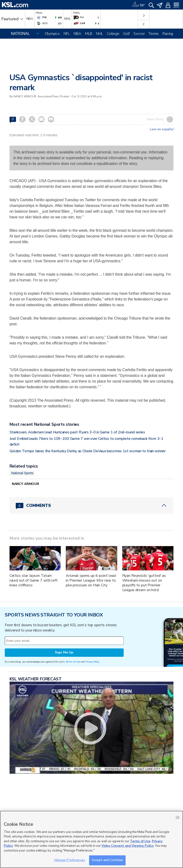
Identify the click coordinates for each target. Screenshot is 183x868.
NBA (77, 34)
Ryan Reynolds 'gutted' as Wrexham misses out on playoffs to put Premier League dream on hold (144, 583)
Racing (168, 34)
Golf (126, 34)
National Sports (22, 473)
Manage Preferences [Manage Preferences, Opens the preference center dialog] (70, 860)
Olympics (52, 34)
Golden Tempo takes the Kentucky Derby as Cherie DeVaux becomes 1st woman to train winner (88, 451)
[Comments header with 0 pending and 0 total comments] (92, 505)
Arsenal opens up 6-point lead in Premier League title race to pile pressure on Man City (91, 580)
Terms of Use (73, 662)
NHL (99, 34)
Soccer (139, 34)
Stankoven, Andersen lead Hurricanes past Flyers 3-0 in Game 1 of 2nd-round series (77, 432)
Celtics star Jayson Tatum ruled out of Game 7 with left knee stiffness (34, 580)
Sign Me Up (64, 652)
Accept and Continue (107, 860)
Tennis (153, 34)
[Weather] (138, 5)
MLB (89, 34)
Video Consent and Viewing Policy (128, 846)
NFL (67, 34)
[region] (91, 839)
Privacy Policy (92, 662)
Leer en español (162, 129)
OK (178, 817)
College (113, 34)
